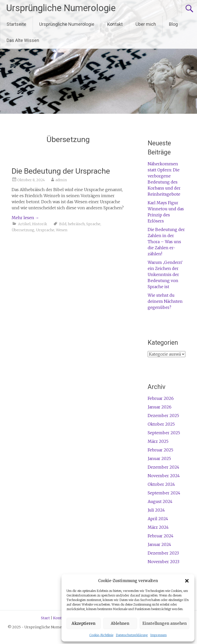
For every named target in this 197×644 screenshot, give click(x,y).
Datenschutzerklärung (132, 635)
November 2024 (164, 476)
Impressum (158, 635)
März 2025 (158, 441)
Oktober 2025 (161, 424)
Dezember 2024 (163, 467)
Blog (173, 24)
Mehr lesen (25, 218)
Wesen (62, 230)
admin (61, 180)
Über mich (146, 24)
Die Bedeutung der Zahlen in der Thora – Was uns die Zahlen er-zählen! (166, 242)
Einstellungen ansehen (165, 623)
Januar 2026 (160, 407)
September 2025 (164, 433)
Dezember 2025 (163, 416)
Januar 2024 (159, 544)
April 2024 (158, 519)
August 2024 (160, 501)
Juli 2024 (156, 510)
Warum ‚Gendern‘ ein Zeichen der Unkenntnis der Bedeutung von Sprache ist (165, 274)
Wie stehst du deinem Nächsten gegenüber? (165, 301)
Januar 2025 (159, 458)
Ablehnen (120, 623)
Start (45, 618)
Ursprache (45, 230)
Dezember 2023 (163, 553)
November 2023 (163, 562)
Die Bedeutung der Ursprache (61, 171)
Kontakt (115, 24)
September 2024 (164, 493)
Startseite (16, 24)
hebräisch (76, 224)
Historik (40, 224)
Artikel (24, 224)
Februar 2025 (160, 450)
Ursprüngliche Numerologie (61, 8)
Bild (63, 224)
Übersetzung (23, 230)
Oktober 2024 (161, 484)
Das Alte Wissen (23, 40)
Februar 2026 (161, 398)
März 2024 (158, 527)
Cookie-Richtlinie (101, 635)
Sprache (93, 224)
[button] (187, 581)
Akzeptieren (83, 623)
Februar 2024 (161, 536)
